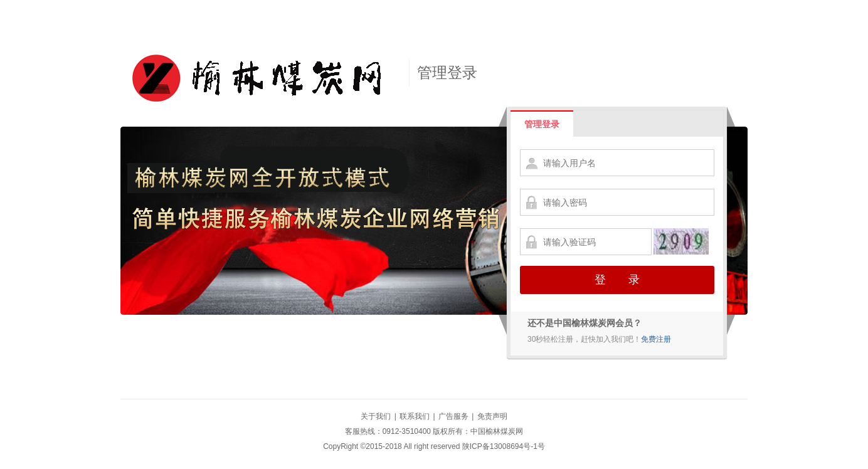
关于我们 (376, 416)
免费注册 (656, 339)
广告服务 (453, 416)
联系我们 (415, 416)
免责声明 (492, 416)
